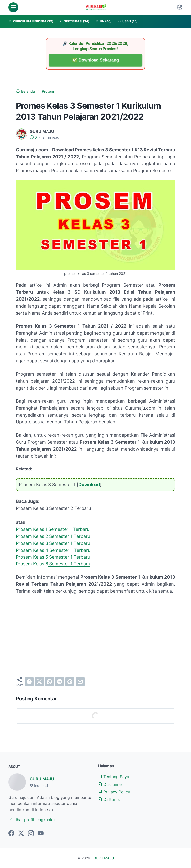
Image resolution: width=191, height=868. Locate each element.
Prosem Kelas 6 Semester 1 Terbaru (53, 564)
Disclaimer (111, 784)
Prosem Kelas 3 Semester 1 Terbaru (53, 543)
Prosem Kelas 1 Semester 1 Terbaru (53, 529)
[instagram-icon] (31, 834)
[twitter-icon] (21, 834)
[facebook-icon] (11, 834)
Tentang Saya (114, 777)
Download (89, 485)
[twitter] (39, 682)
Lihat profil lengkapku (32, 820)
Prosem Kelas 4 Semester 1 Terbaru (53, 550)
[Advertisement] (95, 636)
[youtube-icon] (41, 834)
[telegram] (60, 682)
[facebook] (29, 682)
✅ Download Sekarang (96, 60)
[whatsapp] (49, 682)
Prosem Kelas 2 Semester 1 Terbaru (53, 536)
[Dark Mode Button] (180, 7)
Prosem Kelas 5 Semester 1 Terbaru (53, 557)
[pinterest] (70, 682)
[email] (80, 682)
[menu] (13, 7)
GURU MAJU (42, 779)
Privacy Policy (114, 792)
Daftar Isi (109, 799)
